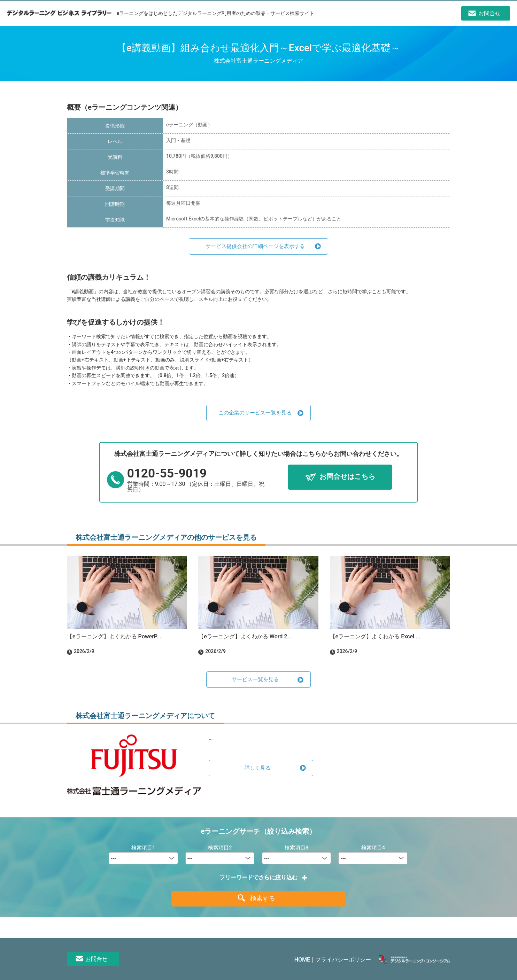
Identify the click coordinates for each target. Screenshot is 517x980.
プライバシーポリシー (343, 960)
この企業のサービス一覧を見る (255, 413)
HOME (302, 960)
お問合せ (97, 959)
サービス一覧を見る (255, 679)
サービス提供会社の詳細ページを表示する (255, 246)
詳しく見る (258, 768)
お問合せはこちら (347, 477)
